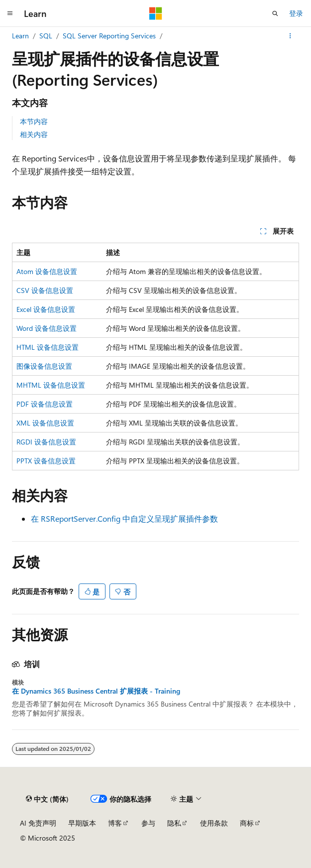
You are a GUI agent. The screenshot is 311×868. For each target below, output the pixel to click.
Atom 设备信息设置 (47, 271)
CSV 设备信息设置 (45, 290)
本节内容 (34, 121)
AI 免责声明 (38, 823)
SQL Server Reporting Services (109, 36)
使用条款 (214, 823)
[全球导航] (10, 13)
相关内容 (34, 134)
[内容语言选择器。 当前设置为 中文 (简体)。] (47, 799)
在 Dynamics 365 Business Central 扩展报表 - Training (96, 691)
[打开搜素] (275, 13)
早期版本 (82, 823)
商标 (247, 823)
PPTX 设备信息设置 (46, 461)
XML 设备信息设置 (45, 423)
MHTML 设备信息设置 (51, 385)
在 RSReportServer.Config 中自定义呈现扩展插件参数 (124, 518)
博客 (115, 823)
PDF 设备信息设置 (45, 404)
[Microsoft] (156, 13)
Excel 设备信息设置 (46, 309)
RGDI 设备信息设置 (46, 442)
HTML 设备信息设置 (48, 347)
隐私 (174, 823)
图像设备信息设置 (44, 366)
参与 (148, 823)
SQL (46, 36)
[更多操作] (290, 36)
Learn (20, 36)
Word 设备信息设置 (47, 328)
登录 (296, 13)
